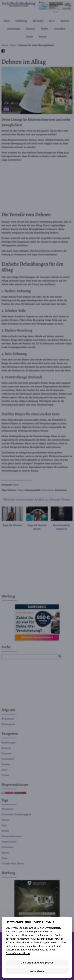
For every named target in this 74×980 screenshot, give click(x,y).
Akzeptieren (37, 971)
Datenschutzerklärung (18, 953)
